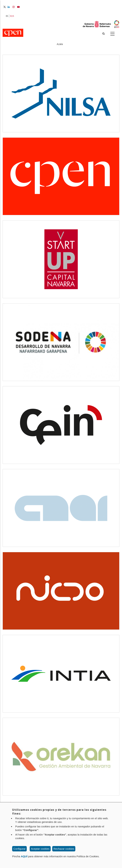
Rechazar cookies (64, 849)
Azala (60, 44)
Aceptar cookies (40, 849)
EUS (12, 16)
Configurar (19, 849)
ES (7, 16)
